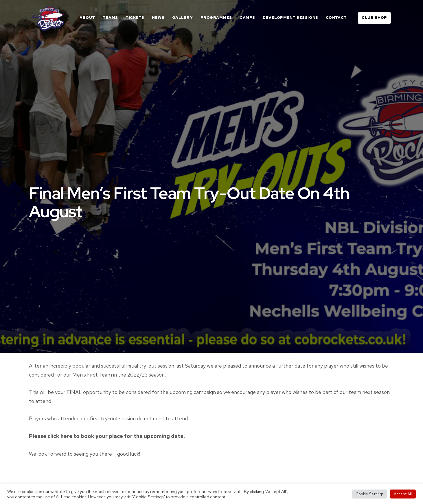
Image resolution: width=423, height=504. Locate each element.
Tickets (135, 18)
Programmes (216, 18)
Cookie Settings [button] (369, 494)
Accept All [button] (403, 494)
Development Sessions (290, 18)
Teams (110, 18)
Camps (247, 18)
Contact (336, 18)
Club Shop (374, 18)
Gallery (183, 18)
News (158, 18)
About (87, 18)
